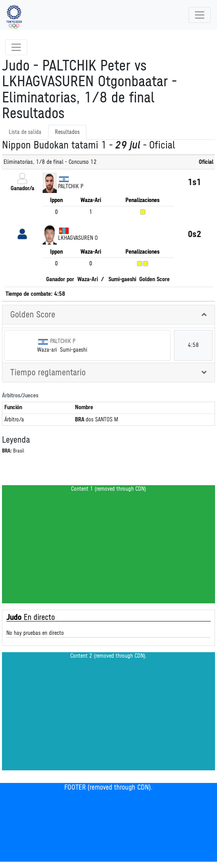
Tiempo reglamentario (48, 373)
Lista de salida (25, 132)
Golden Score (33, 315)
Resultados (67, 132)
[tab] (108, 315)
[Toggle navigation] (200, 15)
